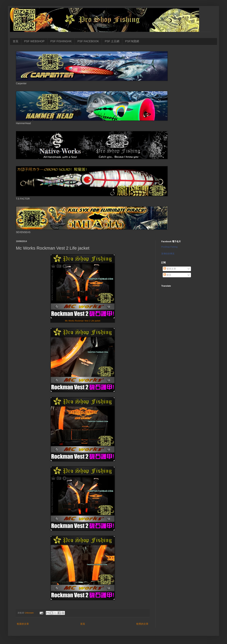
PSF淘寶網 (132, 41)
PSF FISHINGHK (61, 41)
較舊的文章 (142, 624)
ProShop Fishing (169, 247)
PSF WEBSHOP (34, 41)
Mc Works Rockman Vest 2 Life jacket (83, 321)
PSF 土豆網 (112, 41)
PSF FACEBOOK (88, 41)
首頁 (16, 41)
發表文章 (170, 269)
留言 (167, 275)
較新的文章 (23, 624)
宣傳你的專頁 (168, 254)
